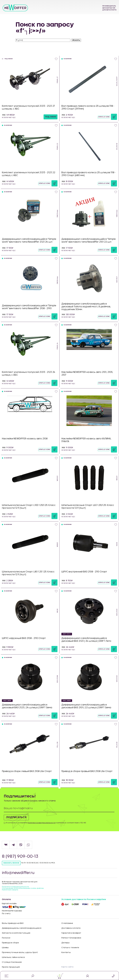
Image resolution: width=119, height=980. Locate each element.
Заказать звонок (11, 863)
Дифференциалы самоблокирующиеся (22, 928)
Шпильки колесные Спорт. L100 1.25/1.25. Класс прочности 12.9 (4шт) (29, 507)
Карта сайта (67, 967)
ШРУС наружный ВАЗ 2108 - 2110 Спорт (24, 638)
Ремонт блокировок (71, 938)
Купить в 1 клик (104, 117)
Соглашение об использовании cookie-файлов (23, 888)
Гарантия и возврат (71, 933)
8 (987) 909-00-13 (21, 857)
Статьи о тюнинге (70, 948)
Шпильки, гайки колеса (13, 957)
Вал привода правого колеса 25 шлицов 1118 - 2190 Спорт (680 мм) (88, 174)
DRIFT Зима (7, 701)
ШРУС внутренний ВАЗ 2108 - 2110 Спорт (84, 572)
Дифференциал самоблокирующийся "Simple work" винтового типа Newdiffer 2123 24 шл (29, 240)
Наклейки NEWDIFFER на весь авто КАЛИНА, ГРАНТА (86, 440)
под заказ (51, 117)
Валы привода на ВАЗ (13, 923)
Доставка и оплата (71, 928)
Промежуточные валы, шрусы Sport (20, 952)
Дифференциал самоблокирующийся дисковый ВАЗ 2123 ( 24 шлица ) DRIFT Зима (27, 706)
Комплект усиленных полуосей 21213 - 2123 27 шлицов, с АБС (28, 107)
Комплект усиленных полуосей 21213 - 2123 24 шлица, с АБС (29, 374)
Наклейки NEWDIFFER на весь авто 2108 (25, 439)
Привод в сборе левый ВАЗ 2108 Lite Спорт (27, 771)
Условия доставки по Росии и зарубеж (84, 900)
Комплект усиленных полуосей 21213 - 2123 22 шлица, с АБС (29, 174)
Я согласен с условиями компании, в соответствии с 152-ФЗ (46, 823)
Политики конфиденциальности (41, 823)
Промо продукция (11, 967)
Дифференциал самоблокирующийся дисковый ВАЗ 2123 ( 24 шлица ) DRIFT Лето (86, 640)
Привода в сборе (10, 943)
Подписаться (19, 818)
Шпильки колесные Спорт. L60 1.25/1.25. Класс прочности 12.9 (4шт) (88, 507)
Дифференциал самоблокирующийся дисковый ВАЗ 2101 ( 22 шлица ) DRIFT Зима (86, 706)
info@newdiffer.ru (19, 873)
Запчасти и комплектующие (16, 933)
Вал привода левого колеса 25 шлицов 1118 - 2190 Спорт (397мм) (88, 107)
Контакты (66, 952)
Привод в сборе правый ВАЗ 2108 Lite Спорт (87, 771)
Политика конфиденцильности (15, 887)
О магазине (67, 923)
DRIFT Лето (67, 634)
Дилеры (65, 943)
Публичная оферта (10, 890)
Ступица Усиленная (12, 962)
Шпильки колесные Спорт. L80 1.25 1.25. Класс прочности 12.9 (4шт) (28, 573)
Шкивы (5, 948)
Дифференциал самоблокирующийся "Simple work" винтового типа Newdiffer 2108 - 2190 (29, 307)
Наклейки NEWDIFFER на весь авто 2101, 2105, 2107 (87, 374)
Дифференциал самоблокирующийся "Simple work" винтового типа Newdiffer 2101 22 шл (89, 240)
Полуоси (6, 938)
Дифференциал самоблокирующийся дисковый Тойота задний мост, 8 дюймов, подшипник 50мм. (86, 307)
